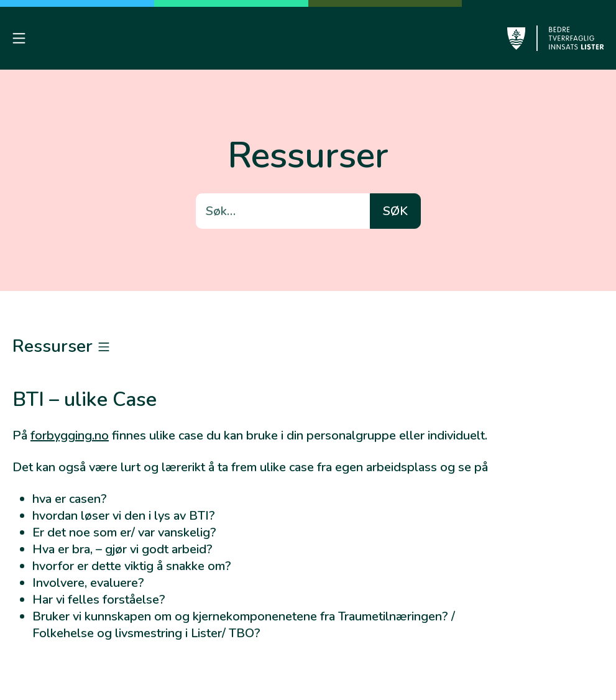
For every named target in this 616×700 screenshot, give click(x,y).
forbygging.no (70, 435)
